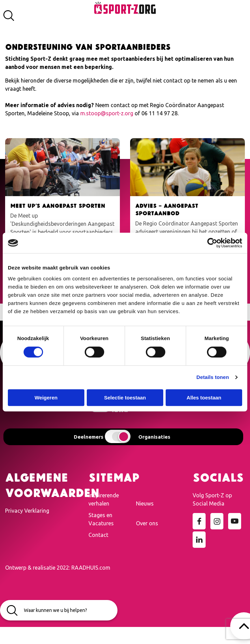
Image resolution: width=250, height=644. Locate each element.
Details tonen (213, 377)
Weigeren (46, 398)
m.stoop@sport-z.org (107, 113)
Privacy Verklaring (27, 511)
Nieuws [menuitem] (145, 503)
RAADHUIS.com (91, 568)
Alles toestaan (204, 398)
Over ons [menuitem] (147, 523)
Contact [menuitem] (98, 535)
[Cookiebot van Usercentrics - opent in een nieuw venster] (212, 243)
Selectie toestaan (125, 398)
